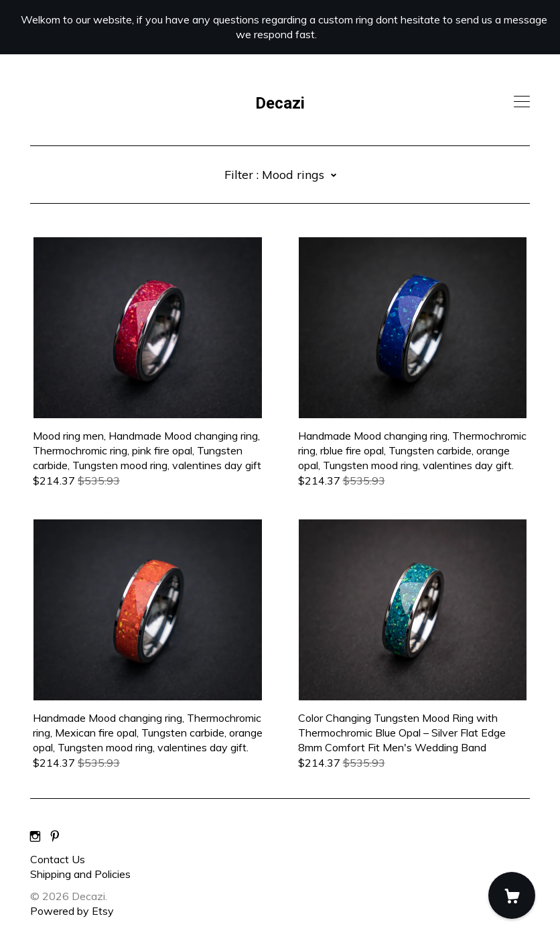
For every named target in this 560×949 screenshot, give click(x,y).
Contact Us (58, 859)
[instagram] (35, 836)
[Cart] (512, 895)
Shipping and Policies (80, 874)
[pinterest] (55, 836)
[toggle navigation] (522, 102)
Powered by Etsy (72, 911)
